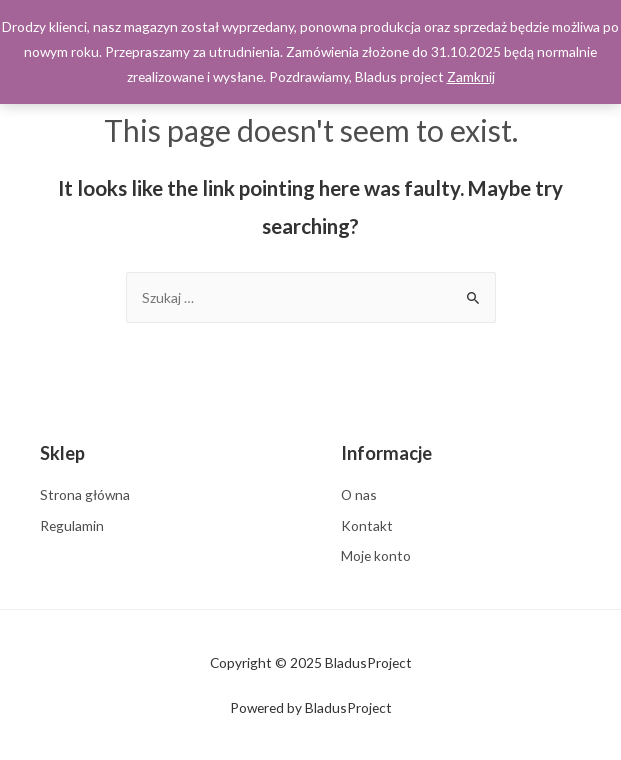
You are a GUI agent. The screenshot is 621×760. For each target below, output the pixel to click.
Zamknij (471, 76)
